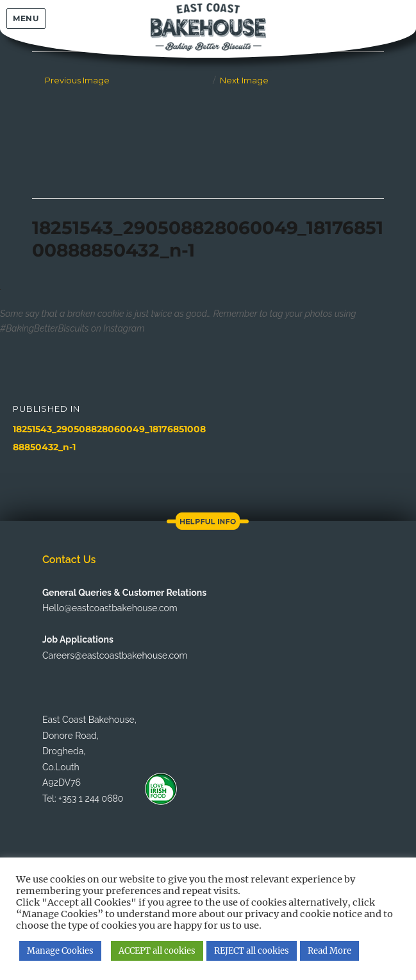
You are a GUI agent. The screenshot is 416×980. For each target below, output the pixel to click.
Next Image (244, 80)
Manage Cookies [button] (60, 951)
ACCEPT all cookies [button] (157, 951)
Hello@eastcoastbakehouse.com (110, 608)
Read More (329, 951)
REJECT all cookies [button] (252, 951)
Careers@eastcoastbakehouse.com (115, 655)
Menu (26, 18)
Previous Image (77, 80)
